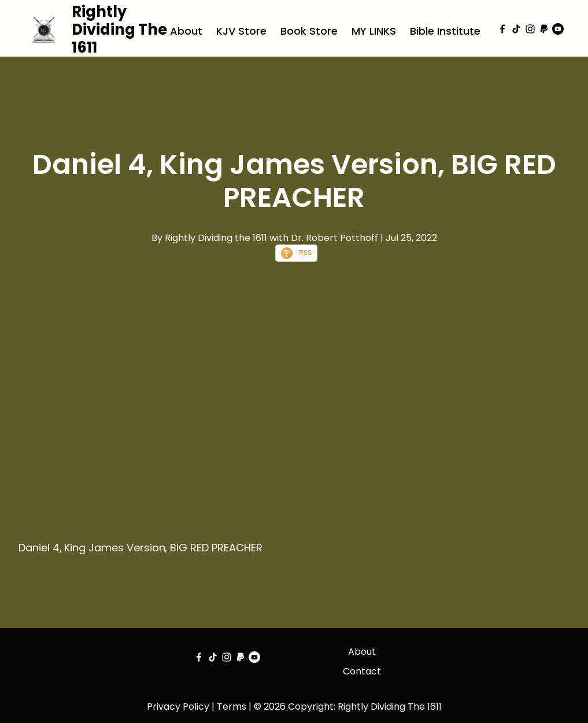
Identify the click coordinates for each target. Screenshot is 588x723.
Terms (232, 707)
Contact (362, 671)
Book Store (309, 31)
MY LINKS (374, 31)
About (186, 31)
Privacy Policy (178, 707)
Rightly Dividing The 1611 (119, 29)
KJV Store (241, 31)
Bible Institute (445, 31)
